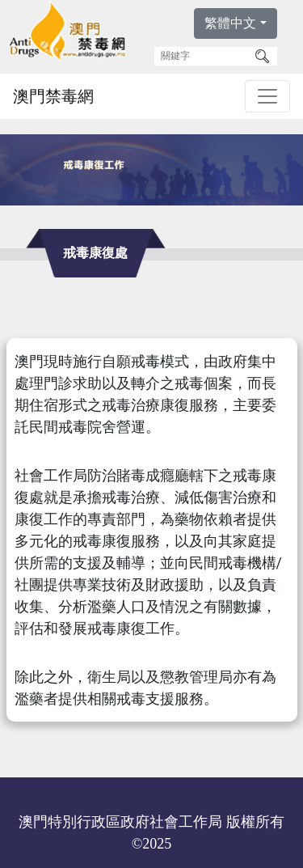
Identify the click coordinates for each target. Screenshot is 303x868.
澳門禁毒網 (53, 96)
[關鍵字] (202, 56)
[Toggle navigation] (267, 96)
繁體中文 (230, 23)
